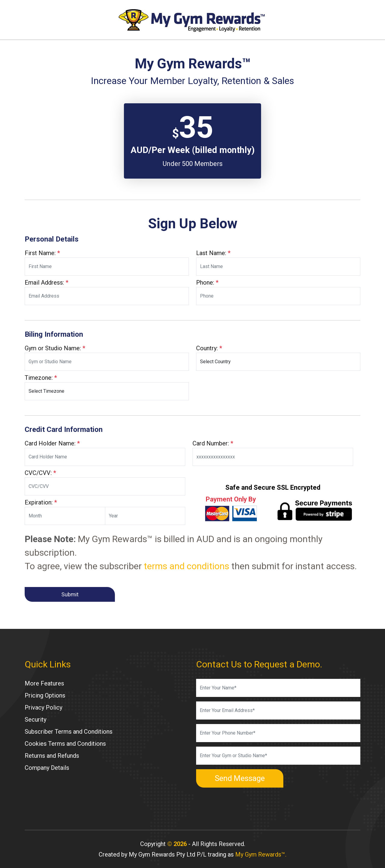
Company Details (47, 768)
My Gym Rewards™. (261, 854)
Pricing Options (45, 695)
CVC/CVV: (40, 473)
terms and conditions (186, 566)
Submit (70, 594)
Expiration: (41, 502)
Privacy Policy (43, 707)
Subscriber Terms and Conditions (69, 732)
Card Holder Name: (52, 443)
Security (35, 720)
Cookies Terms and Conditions (65, 744)
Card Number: (213, 443)
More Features (44, 683)
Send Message (240, 778)
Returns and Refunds (52, 756)
